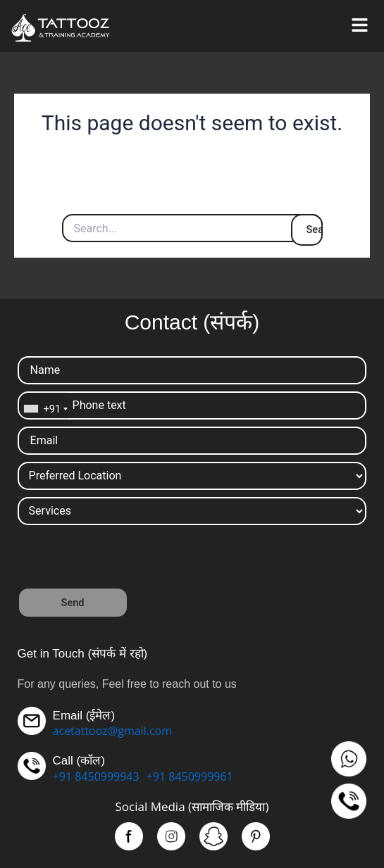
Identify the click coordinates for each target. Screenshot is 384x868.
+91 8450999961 (190, 776)
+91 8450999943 (96, 776)
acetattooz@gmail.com (112, 731)
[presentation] (125, 560)
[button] (359, 26)
